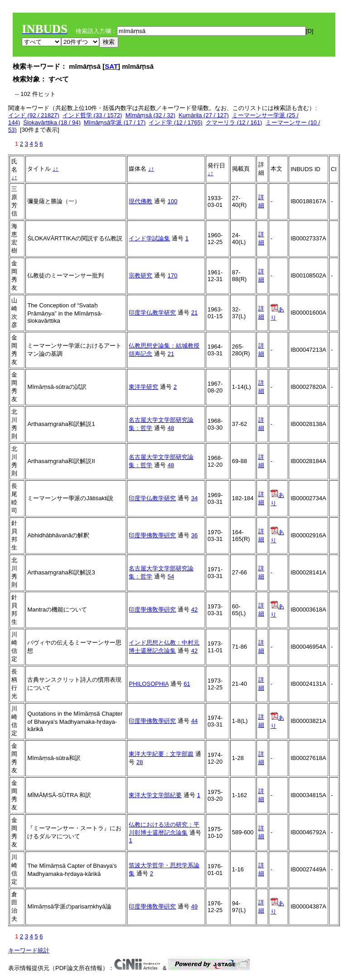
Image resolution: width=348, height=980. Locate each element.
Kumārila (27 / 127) (204, 115)
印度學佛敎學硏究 (152, 535)
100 (173, 201)
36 (194, 535)
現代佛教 (140, 201)
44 (194, 721)
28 (140, 762)
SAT (111, 66)
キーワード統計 (29, 950)
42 (194, 610)
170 (173, 275)
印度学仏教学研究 (152, 313)
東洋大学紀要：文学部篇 (161, 754)
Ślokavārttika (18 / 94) (52, 122)
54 (171, 576)
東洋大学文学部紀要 (155, 795)
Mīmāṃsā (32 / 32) (150, 115)
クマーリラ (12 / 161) (234, 122)
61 (187, 684)
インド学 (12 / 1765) (176, 122)
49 (194, 906)
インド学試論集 (149, 238)
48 (171, 428)
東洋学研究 (143, 387)
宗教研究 (140, 275)
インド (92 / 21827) (34, 115)
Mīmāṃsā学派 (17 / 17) (115, 122)
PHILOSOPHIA (148, 684)
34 (194, 498)
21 (194, 313)
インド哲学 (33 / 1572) (92, 115)
